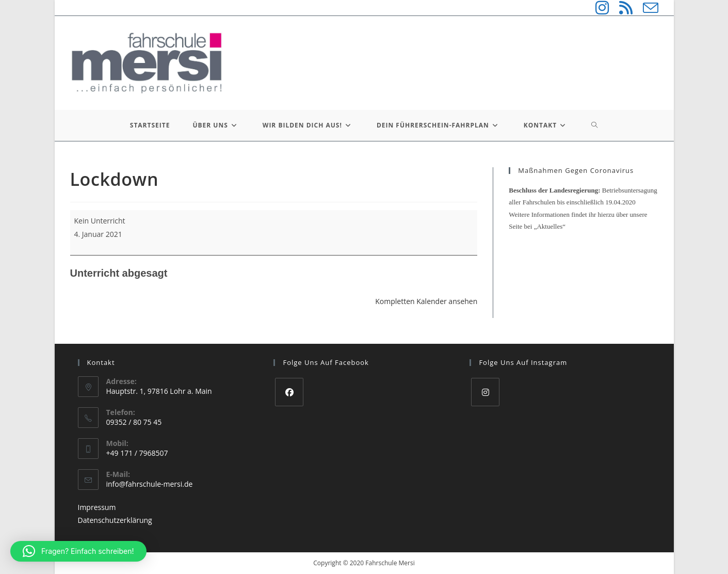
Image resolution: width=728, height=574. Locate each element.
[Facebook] (289, 392)
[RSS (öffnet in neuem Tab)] (621, 8)
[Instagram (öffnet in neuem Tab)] (597, 8)
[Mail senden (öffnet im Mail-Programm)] (645, 8)
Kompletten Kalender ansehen (426, 301)
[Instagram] (485, 392)
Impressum (97, 507)
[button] (78, 551)
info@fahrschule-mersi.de (150, 484)
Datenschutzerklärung (115, 520)
